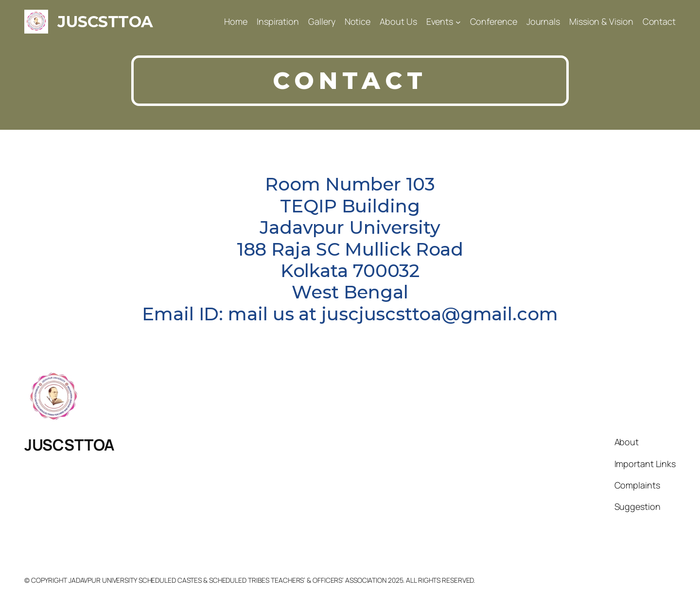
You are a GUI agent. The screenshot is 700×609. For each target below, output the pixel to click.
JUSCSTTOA (105, 22)
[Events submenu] (458, 22)
